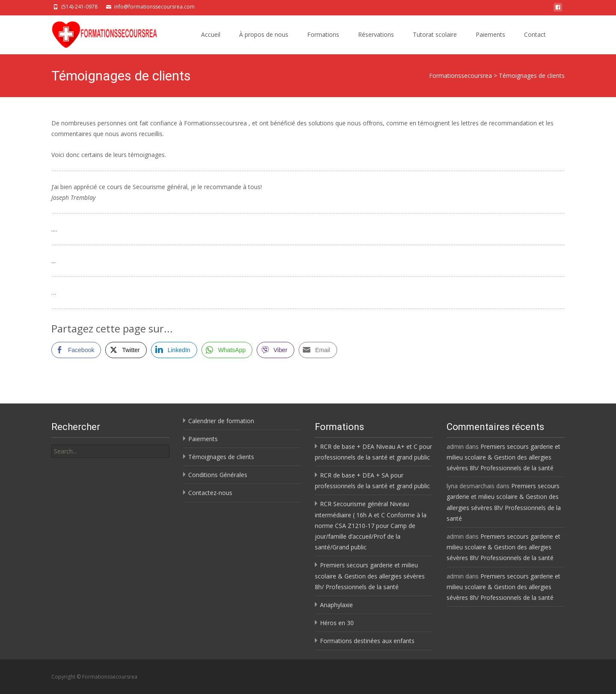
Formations (323, 34)
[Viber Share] (275, 350)
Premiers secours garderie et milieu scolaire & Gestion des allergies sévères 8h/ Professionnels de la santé (370, 576)
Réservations (376, 34)
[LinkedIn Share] (174, 350)
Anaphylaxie (336, 605)
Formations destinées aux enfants (367, 641)
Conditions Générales (218, 475)
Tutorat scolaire (435, 34)
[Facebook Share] (76, 350)
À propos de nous (264, 34)
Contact (535, 34)
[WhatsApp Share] (227, 350)
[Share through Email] (318, 350)
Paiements (490, 34)
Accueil (211, 34)
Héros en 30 (337, 623)
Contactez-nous (210, 493)
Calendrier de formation (221, 421)
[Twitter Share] (126, 350)
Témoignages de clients (221, 457)
